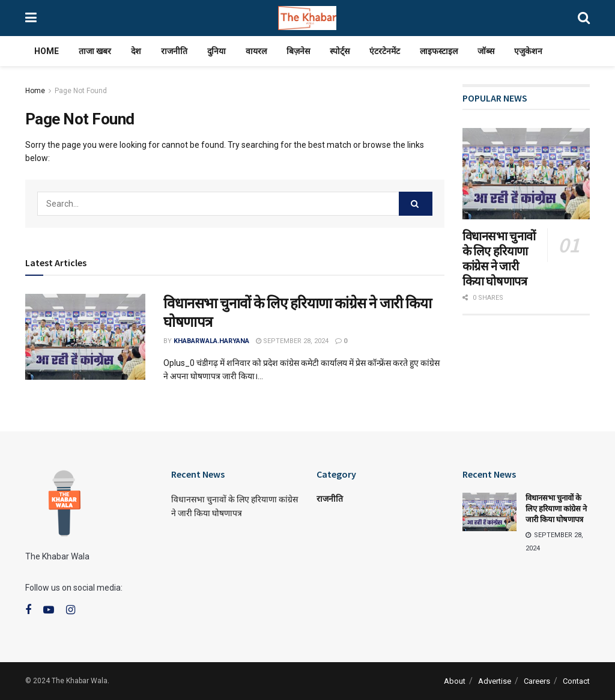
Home (47, 51)
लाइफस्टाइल (439, 51)
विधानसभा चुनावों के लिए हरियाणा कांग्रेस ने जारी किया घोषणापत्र (499, 258)
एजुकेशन (528, 51)
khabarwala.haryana (211, 341)
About (455, 681)
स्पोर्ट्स (340, 51)
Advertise (495, 681)
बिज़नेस (298, 51)
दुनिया (217, 51)
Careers (537, 681)
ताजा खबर (95, 51)
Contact (576, 681)
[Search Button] (416, 204)
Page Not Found (81, 91)
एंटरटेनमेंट (385, 51)
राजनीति (174, 51)
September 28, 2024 (292, 341)
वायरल (256, 51)
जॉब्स (486, 51)
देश (136, 51)
